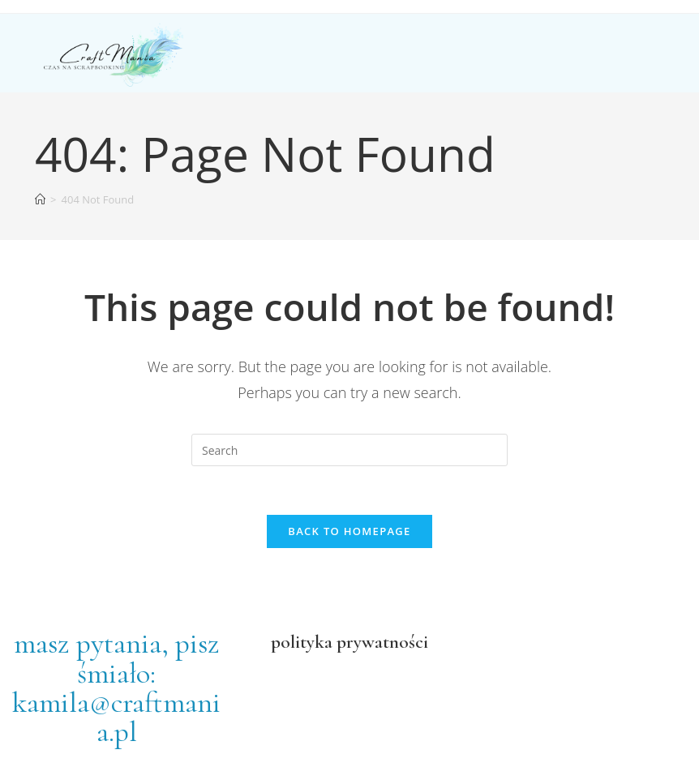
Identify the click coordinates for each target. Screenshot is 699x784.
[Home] (40, 199)
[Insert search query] (349, 450)
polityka (302, 642)
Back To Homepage (349, 531)
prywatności (380, 642)
